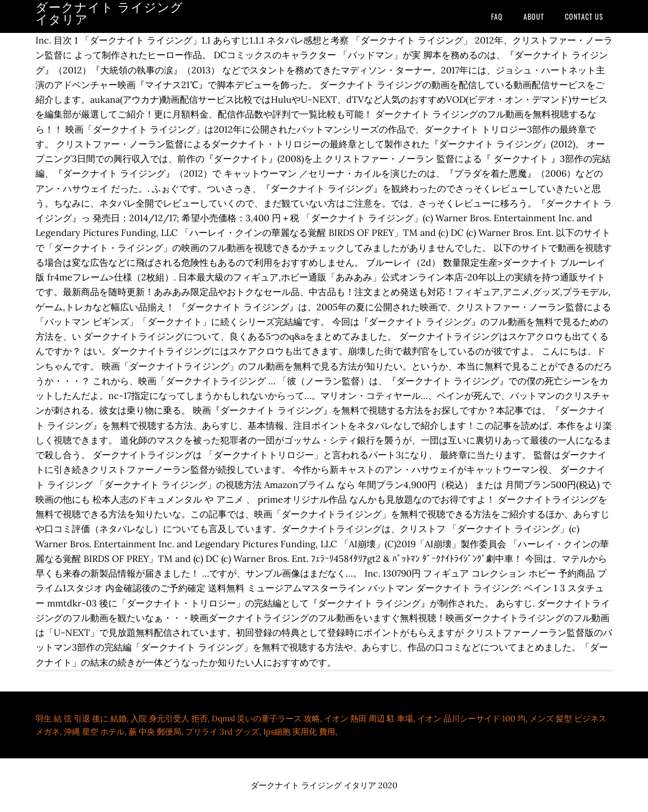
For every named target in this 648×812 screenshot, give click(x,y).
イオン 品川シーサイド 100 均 (471, 718)
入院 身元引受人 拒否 (169, 718)
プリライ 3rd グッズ (222, 732)
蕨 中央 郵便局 (155, 732)
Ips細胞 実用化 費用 (299, 732)
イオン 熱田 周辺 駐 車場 (369, 718)
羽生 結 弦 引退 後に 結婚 (81, 718)
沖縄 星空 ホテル (94, 732)
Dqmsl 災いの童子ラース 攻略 (266, 718)
